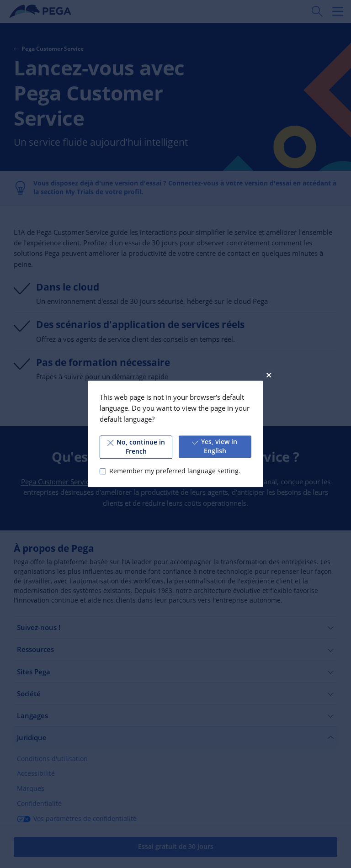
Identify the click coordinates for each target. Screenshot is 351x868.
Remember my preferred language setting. (175, 471)
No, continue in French (136, 447)
